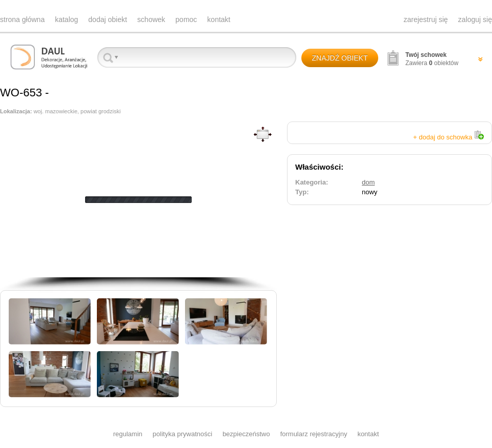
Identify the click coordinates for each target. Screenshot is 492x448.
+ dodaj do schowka (448, 137)
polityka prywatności (182, 434)
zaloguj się (475, 19)
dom (368, 182)
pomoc (186, 19)
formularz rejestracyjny (314, 434)
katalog (66, 19)
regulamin (128, 434)
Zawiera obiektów (432, 59)
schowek (151, 19)
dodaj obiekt (108, 19)
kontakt (219, 19)
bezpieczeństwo (246, 434)
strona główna (22, 19)
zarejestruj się (425, 19)
